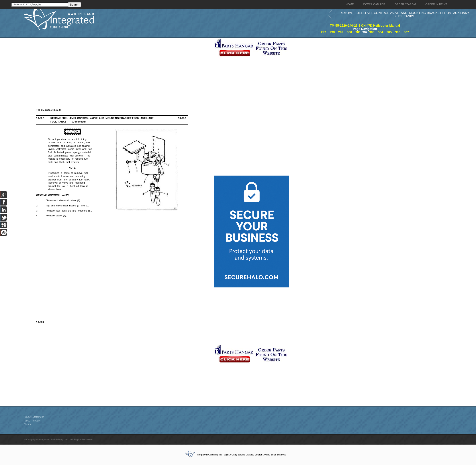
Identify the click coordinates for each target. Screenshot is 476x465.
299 (341, 32)
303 (372, 32)
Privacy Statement (34, 417)
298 (332, 32)
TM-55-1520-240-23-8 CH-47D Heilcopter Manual (365, 26)
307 (406, 32)
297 (323, 32)
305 (389, 32)
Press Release (32, 421)
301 (358, 32)
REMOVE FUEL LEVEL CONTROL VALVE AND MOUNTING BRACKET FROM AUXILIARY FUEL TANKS (405, 15)
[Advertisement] (118, 69)
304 (380, 32)
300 (349, 32)
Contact (28, 424)
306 (398, 32)
